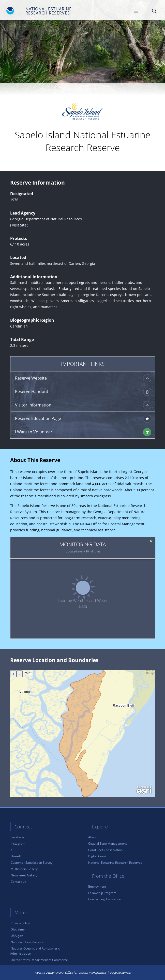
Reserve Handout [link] (83, 392)
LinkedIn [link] (17, 856)
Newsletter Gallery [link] (24, 875)
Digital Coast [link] (97, 856)
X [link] (12, 850)
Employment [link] (97, 886)
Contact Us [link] (18, 882)
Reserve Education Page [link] (83, 419)
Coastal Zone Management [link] (107, 844)
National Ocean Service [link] (27, 942)
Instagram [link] (18, 844)
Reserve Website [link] (83, 378)
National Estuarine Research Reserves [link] (115, 863)
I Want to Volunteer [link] (83, 432)
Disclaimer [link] (18, 929)
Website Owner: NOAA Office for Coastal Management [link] (70, 973)
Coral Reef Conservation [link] (105, 850)
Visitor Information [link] (83, 405)
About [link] (92, 837)
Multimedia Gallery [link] (24, 869)
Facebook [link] (17, 837)
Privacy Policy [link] (20, 923)
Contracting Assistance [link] (104, 899)
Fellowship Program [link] (102, 893)
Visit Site (19, 225)
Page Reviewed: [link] (120, 973)
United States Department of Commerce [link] (39, 960)
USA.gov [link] (17, 936)
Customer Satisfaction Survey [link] (32, 863)
